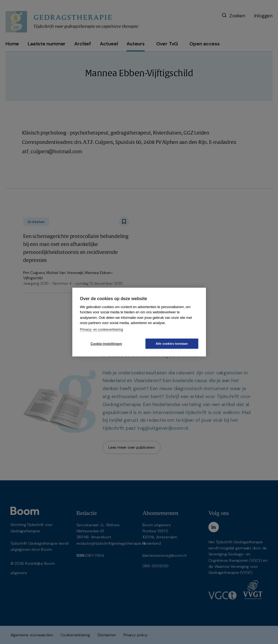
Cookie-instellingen (106, 344)
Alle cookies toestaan (172, 344)
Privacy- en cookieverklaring (102, 329)
